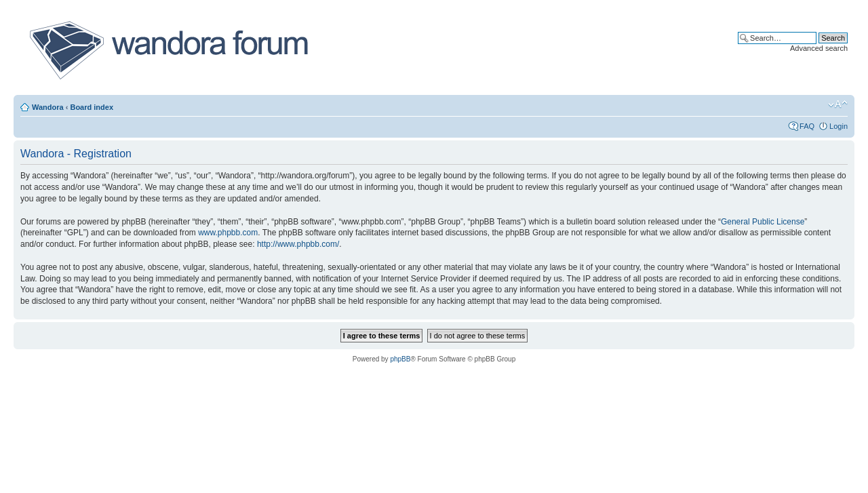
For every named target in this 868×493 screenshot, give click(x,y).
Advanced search (819, 48)
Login (839, 126)
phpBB (400, 359)
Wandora (48, 107)
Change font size (838, 104)
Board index (92, 107)
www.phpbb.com (228, 233)
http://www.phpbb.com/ (298, 244)
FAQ (807, 126)
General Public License (763, 222)
